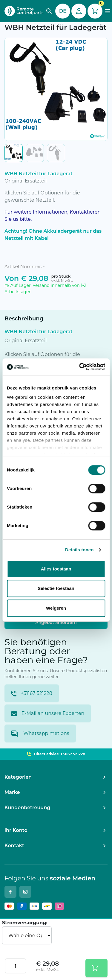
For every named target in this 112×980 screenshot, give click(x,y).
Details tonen (79, 550)
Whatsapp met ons (40, 734)
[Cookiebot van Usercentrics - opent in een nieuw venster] (80, 367)
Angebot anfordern (56, 623)
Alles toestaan (56, 569)
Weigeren (56, 608)
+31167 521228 (32, 693)
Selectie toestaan (56, 588)
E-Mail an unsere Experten (48, 713)
